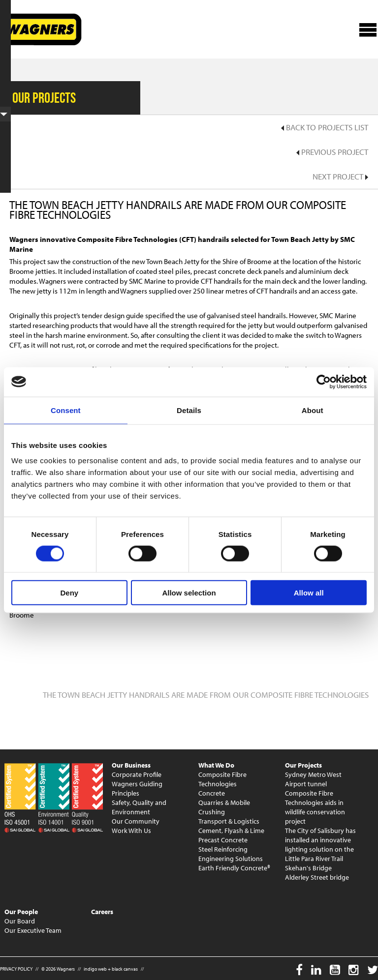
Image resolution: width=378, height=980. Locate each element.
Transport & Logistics (229, 821)
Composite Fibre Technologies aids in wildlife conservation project (315, 807)
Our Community (136, 821)
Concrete (212, 793)
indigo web (95, 969)
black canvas (125, 969)
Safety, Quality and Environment (139, 807)
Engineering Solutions (231, 859)
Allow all (309, 593)
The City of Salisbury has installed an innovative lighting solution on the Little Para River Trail (320, 845)
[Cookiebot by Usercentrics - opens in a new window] (324, 382)
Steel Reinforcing (223, 849)
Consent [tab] (66, 410)
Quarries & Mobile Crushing (224, 807)
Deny (69, 593)
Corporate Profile (137, 774)
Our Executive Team (33, 930)
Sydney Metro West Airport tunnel (313, 779)
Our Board (20, 921)
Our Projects (303, 765)
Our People (21, 912)
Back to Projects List (325, 127)
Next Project (340, 176)
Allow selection (189, 593)
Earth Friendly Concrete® (234, 868)
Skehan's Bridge (308, 868)
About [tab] (313, 410)
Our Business (131, 765)
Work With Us (131, 831)
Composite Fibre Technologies (222, 779)
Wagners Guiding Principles (137, 788)
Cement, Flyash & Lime (231, 831)
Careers (102, 912)
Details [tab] (189, 410)
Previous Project (332, 152)
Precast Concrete (223, 840)
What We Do (216, 765)
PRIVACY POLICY (16, 969)
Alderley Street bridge (317, 877)
